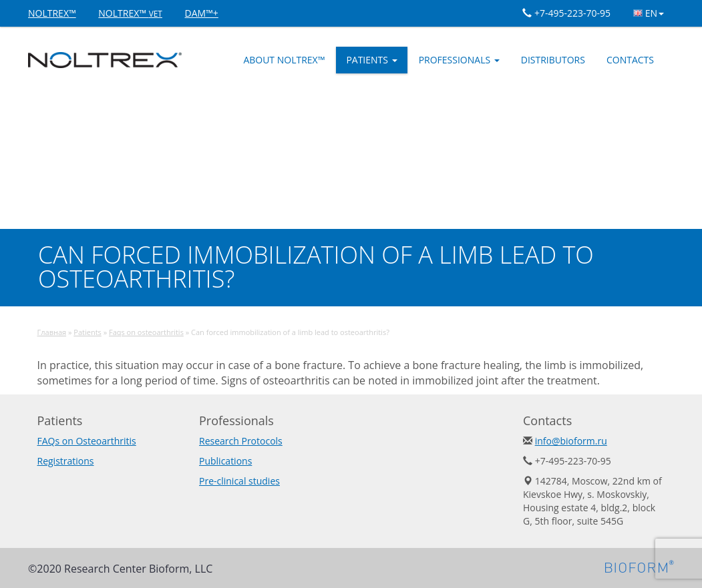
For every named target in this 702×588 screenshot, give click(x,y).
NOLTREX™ (52, 13)
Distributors (553, 60)
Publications (225, 461)
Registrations (66, 461)
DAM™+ (202, 13)
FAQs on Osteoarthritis (87, 441)
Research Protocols (241, 441)
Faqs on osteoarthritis (146, 332)
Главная (52, 332)
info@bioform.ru (571, 441)
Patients (371, 60)
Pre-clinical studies (239, 481)
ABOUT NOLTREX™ (284, 60)
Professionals (459, 60)
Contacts (630, 60)
